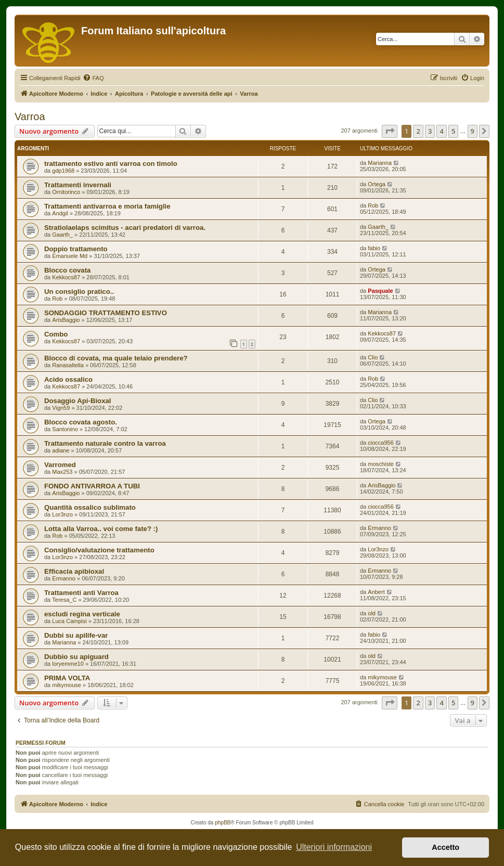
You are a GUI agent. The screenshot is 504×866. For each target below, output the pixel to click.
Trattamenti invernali (78, 185)
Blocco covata (67, 270)
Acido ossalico (68, 379)
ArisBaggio (66, 320)
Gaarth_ (62, 235)
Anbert (376, 592)
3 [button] (430, 131)
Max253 (62, 472)
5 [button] (453, 131)
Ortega (377, 184)
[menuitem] (93, 78)
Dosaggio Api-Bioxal (77, 401)
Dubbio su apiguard (76, 657)
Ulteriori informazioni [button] (334, 847)
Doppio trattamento (76, 249)
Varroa (30, 117)
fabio (374, 248)
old (372, 613)
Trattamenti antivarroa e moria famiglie (107, 206)
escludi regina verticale (82, 614)
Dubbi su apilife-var (76, 635)
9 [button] (473, 131)
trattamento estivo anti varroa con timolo (111, 164)
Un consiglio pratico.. (79, 292)
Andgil (60, 213)
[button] (390, 131)
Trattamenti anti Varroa (81, 593)
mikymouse (67, 685)
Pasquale (380, 291)
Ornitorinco (66, 192)
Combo (56, 334)
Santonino (65, 429)
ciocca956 (381, 443)
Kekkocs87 (66, 277)
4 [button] (441, 131)
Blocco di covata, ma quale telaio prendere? (116, 358)
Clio (373, 357)
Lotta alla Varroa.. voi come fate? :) (101, 529)
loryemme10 (68, 664)
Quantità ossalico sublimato (90, 507)
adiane (61, 450)
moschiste (381, 464)
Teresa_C (64, 600)
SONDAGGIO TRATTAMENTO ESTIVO (106, 313)
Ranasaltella (68, 365)
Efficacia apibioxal (74, 571)
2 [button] (418, 131)
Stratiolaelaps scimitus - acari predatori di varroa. (125, 228)
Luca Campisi (69, 621)
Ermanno (379, 528)
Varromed (60, 465)
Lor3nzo (62, 514)
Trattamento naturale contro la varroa (105, 443)
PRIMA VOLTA (67, 678)
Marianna (380, 163)
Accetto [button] (445, 847)
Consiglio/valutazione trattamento (99, 550)
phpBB (223, 823)
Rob (373, 205)
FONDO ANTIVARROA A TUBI (92, 486)
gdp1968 (63, 171)
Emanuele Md (70, 256)
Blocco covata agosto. (81, 422)
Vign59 (61, 408)
